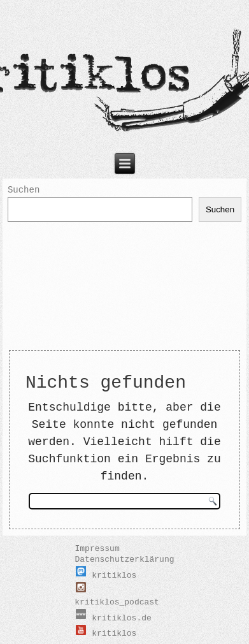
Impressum (97, 549)
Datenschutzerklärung (124, 560)
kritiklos (106, 575)
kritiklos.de (114, 618)
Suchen (24, 190)
